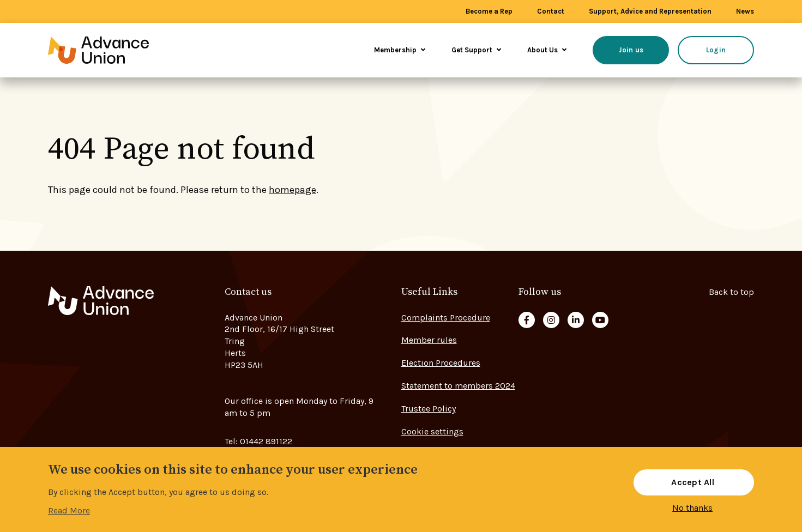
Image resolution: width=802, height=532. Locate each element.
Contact (551, 11)
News (745, 11)
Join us (631, 50)
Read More (69, 510)
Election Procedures (441, 363)
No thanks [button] (692, 508)
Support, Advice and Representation (650, 11)
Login (716, 50)
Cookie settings (432, 431)
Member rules (429, 340)
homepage (293, 190)
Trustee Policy (429, 409)
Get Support (476, 50)
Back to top (731, 292)
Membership (400, 50)
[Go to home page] (113, 50)
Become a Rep (489, 11)
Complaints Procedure (446, 318)
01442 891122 (266, 441)
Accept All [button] (693, 482)
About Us (547, 50)
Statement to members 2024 (458, 386)
